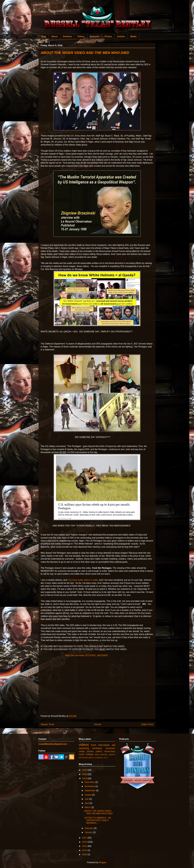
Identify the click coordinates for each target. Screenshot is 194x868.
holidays (90, 754)
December (90, 782)
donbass (97, 748)
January (89, 832)
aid (113, 745)
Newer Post (47, 724)
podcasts (104, 754)
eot (80, 758)
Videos (81, 36)
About (54, 36)
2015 (85, 846)
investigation (98, 758)
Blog (44, 36)
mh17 (106, 758)
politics (99, 751)
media (82, 751)
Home (98, 724)
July (87, 799)
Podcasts (94, 36)
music (82, 754)
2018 (85, 778)
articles (90, 751)
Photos (108, 36)
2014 (85, 850)
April (87, 803)
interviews (104, 745)
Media (133, 36)
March (88, 807)
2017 (85, 838)
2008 (85, 854)
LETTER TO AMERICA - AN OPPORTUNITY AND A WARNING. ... (98, 820)
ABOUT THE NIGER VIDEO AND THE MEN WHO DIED (85, 53)
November (90, 786)
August (88, 795)
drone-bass (110, 751)
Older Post (147, 724)
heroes (85, 758)
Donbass (67, 36)
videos (84, 745)
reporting (84, 748)
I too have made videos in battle (83, 580)
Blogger (103, 862)
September (90, 790)
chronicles (110, 748)
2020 (85, 770)
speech (112, 754)
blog (97, 754)
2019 (85, 774)
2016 (85, 842)
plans (91, 758)
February (89, 828)
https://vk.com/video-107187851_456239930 (86, 655)
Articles (121, 36)
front (94, 745)
